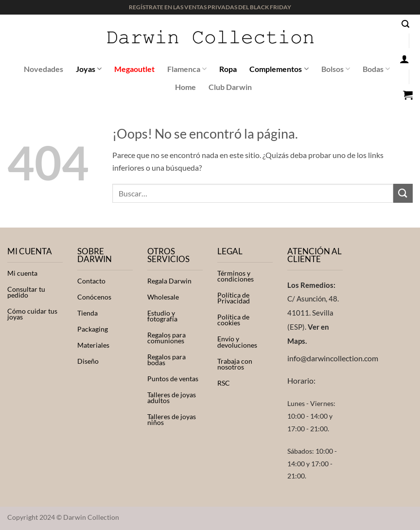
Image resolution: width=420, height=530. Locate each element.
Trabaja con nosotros (235, 364)
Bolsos (336, 69)
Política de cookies (233, 320)
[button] (405, 24)
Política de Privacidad (234, 298)
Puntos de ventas (173, 379)
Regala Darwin (169, 281)
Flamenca (187, 69)
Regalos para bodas (166, 360)
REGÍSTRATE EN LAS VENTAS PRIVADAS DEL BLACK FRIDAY (210, 7)
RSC (224, 383)
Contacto (91, 281)
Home (185, 87)
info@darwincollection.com (333, 358)
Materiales (93, 345)
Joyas (89, 69)
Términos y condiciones (236, 276)
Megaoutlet (134, 69)
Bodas (376, 69)
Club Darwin (230, 87)
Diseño (88, 361)
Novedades (44, 69)
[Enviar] (403, 193)
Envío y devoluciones (237, 342)
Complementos (279, 69)
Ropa (228, 69)
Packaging (93, 329)
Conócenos (94, 297)
